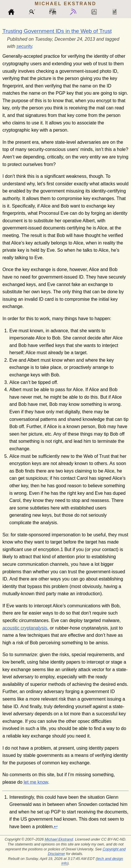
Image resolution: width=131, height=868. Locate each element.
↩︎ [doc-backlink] (56, 827)
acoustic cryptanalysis (25, 628)
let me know (36, 782)
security (24, 46)
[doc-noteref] (62, 549)
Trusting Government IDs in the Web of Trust (57, 31)
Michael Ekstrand (59, 839)
